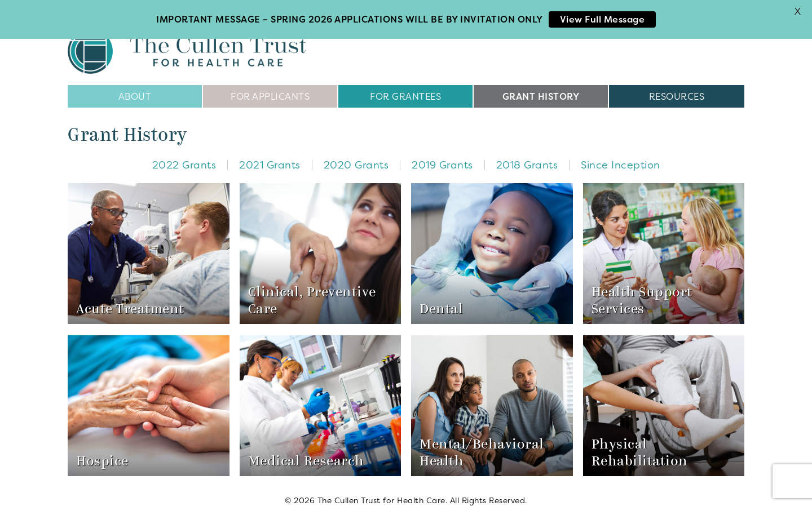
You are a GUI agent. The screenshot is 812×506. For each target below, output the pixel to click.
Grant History (541, 85)
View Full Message (603, 19)
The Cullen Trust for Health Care (187, 39)
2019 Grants (442, 153)
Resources (677, 85)
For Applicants (270, 85)
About (135, 85)
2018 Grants (527, 153)
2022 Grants (184, 153)
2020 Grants (356, 153)
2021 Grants (270, 153)
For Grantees (405, 85)
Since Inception (621, 153)
